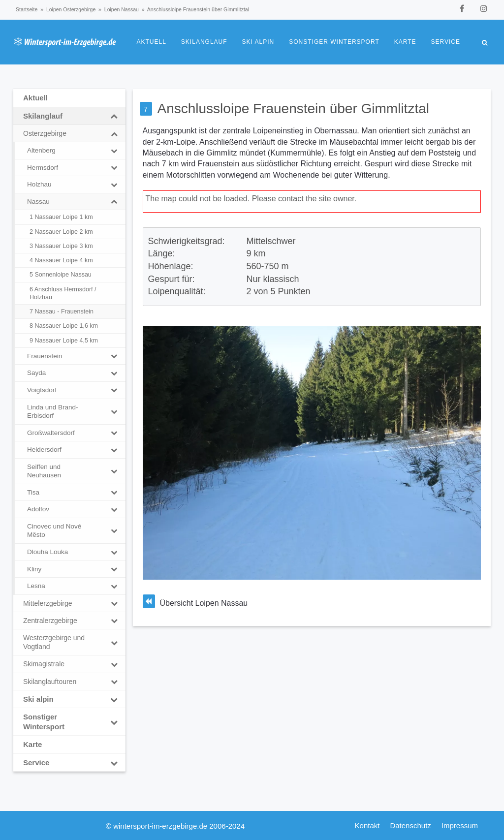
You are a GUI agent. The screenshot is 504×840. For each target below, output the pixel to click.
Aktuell (152, 42)
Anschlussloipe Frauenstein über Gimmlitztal (293, 109)
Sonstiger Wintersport (334, 42)
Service (446, 42)
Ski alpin (258, 42)
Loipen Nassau (122, 9)
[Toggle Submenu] (114, 116)
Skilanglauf (204, 42)
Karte (405, 42)
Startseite (27, 9)
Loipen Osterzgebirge (71, 9)
